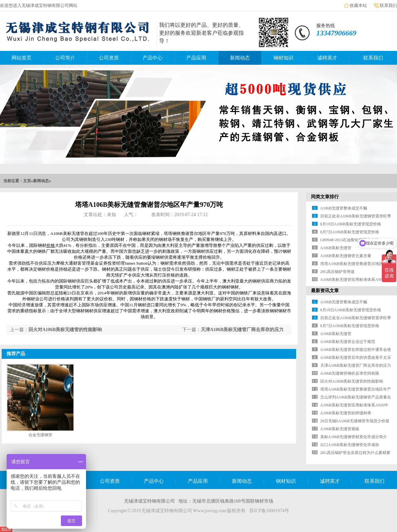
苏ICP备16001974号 (269, 511)
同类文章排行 (325, 197)
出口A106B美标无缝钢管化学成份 (350, 445)
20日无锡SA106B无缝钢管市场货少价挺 (355, 421)
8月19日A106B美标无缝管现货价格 (351, 224)
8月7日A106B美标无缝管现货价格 (350, 232)
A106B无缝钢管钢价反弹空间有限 (350, 373)
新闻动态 (240, 58)
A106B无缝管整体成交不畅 (344, 208)
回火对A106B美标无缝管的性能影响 (65, 330)
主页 (27, 181)
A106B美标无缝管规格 (340, 429)
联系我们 (388, 5)
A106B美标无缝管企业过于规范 (348, 342)
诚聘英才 (327, 58)
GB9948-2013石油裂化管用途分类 (350, 240)
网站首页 (22, 58)
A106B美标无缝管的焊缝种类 (346, 413)
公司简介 (65, 58)
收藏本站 (358, 5)
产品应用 (196, 58)
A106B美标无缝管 (336, 248)
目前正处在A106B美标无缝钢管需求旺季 (356, 216)
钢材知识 (284, 58)
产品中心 (153, 58)
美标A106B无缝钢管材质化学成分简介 (354, 437)
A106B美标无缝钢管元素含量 (346, 256)
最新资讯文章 (325, 291)
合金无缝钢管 (40, 435)
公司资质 (109, 58)
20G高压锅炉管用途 (338, 272)
